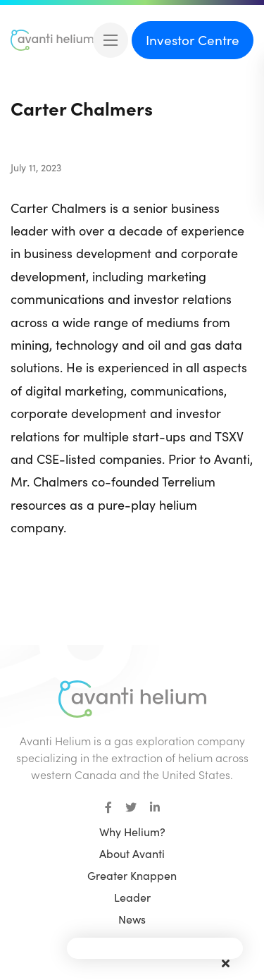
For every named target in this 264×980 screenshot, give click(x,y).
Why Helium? (132, 831)
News (132, 919)
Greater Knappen (132, 875)
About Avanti (132, 853)
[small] (108, 807)
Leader (132, 897)
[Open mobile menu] (111, 40)
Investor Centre (193, 39)
